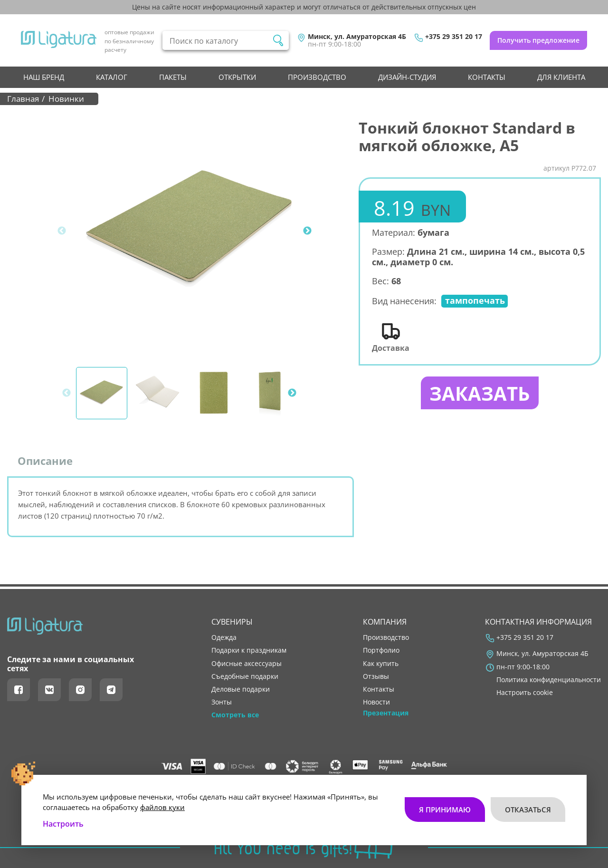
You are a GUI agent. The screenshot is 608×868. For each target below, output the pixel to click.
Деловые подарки (241, 689)
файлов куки (162, 807)
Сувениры (232, 622)
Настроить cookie (525, 693)
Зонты (222, 702)
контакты (487, 77)
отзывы (376, 676)
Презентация (386, 713)
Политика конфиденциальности (549, 680)
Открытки (237, 77)
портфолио (381, 650)
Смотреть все (235, 715)
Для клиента (561, 77)
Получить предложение (538, 40)
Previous (62, 231)
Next (307, 231)
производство (317, 77)
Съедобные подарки (245, 676)
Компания (385, 622)
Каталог (112, 77)
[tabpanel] (190, 231)
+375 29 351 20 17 (454, 37)
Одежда (224, 637)
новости (376, 702)
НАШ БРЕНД (44, 77)
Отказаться (528, 809)
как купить (381, 664)
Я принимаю (445, 809)
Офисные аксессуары (247, 664)
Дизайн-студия (407, 77)
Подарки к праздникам (249, 650)
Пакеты (173, 77)
